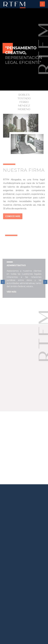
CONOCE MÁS (13, 216)
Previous (3, 282)
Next (45, 282)
